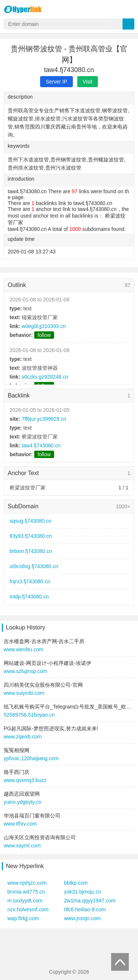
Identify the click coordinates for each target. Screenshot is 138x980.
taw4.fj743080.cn (41, 445)
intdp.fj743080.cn (29, 597)
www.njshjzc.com (27, 883)
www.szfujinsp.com (25, 671)
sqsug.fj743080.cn (31, 521)
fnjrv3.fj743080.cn (30, 581)
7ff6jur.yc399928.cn (44, 419)
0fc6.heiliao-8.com (85, 909)
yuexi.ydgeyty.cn (22, 802)
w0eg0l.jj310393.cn (44, 326)
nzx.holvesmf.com (28, 909)
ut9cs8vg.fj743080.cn (34, 566)
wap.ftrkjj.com (23, 918)
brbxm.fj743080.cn (31, 551)
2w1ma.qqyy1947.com (90, 901)
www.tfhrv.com (20, 824)
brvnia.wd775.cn (26, 892)
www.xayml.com (22, 846)
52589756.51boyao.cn (29, 715)
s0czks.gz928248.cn (45, 377)
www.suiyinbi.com (24, 693)
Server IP (56, 82)
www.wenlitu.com (23, 649)
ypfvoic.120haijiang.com (31, 758)
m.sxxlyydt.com (25, 901)
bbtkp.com (76, 883)
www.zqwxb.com (23, 737)
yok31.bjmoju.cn (83, 892)
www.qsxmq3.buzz (25, 780)
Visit (88, 82)
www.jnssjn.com (82, 918)
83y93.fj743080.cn (31, 536)
